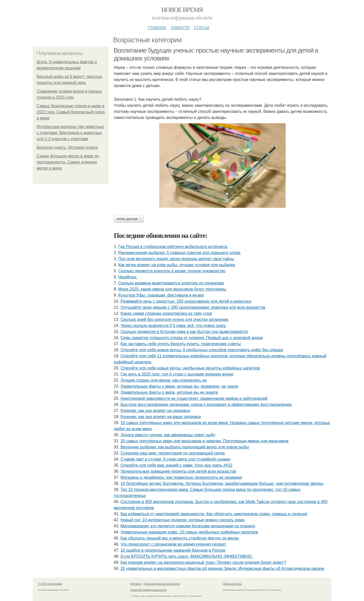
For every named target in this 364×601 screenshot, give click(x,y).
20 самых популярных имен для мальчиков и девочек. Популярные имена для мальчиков (204, 441)
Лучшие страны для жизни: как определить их (164, 380)
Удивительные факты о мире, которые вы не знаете (169, 392)
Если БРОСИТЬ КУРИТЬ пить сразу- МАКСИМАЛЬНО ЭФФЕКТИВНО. (187, 556)
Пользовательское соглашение (162, 584)
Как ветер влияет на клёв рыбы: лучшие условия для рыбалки (177, 265)
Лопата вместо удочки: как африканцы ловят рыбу (168, 435)
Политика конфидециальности (148, 590)
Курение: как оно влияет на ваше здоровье (161, 417)
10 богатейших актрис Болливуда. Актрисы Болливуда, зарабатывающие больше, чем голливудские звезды (222, 483)
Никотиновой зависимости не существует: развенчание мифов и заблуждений (194, 398)
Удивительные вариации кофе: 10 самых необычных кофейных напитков (189, 532)
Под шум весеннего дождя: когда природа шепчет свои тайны (176, 259)
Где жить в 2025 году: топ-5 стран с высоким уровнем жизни (177, 374)
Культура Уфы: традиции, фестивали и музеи (161, 295)
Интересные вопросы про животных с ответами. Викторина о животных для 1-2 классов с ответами (70, 133)
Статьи (201, 27)
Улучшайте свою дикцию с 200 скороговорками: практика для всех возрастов (193, 307)
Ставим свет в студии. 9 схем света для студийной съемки (176, 459)
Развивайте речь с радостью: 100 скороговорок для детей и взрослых (186, 301)
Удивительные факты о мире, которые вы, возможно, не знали (179, 386)
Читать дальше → (129, 219)
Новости (180, 27)
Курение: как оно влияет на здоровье (155, 411)
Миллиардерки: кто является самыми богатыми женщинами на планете (188, 526)
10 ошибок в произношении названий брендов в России (173, 550)
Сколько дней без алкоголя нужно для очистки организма (174, 319)
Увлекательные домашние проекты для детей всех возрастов (178, 471)
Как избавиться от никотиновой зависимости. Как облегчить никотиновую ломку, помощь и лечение (214, 514)
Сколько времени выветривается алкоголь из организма (171, 283)
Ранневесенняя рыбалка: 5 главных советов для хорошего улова (179, 253)
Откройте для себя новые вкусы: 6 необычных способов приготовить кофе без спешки (202, 350)
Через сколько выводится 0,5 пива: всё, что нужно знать (173, 326)
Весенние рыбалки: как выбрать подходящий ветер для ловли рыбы (185, 447)
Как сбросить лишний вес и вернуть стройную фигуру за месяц (180, 538)
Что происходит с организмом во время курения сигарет (173, 544)
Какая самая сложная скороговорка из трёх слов (166, 313)
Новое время (182, 10)
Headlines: (128, 277)
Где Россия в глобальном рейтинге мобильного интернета (173, 247)
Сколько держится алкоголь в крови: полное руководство (172, 271)
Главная (157, 27)
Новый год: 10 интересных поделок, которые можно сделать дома (183, 520)
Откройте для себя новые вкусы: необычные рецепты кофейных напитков (190, 368)
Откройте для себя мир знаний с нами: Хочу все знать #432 (177, 465)
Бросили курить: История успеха (67, 147)
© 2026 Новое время (50, 584)
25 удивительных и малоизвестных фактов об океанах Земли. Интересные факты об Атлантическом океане (222, 568)
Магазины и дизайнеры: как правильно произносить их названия (181, 477)
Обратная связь (232, 584)
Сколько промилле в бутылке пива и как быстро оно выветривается (184, 332)
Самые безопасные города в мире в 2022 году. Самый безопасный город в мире (71, 112)
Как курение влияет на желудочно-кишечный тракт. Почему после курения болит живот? (203, 562)
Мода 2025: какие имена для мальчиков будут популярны (172, 289)
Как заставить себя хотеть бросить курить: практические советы (181, 344)
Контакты (136, 584)
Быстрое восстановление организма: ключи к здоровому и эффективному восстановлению (206, 405)
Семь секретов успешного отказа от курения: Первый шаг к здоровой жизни (192, 338)
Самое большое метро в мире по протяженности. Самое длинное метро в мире (68, 162)
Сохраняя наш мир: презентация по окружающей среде (173, 453)
